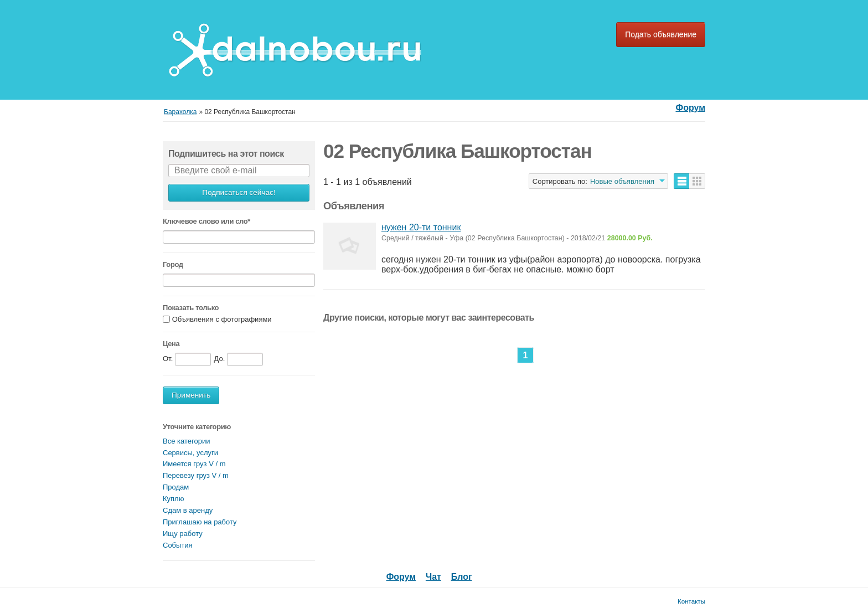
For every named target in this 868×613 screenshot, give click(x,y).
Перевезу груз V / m (196, 475)
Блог (462, 577)
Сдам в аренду (188, 510)
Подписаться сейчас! (239, 192)
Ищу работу (183, 534)
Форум (690, 108)
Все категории (186, 441)
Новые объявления (622, 181)
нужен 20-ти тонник (421, 227)
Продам (176, 487)
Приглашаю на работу (200, 522)
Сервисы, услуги (190, 453)
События (178, 545)
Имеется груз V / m (194, 464)
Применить (191, 395)
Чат (433, 577)
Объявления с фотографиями (222, 319)
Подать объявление (661, 34)
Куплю (173, 499)
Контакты (691, 601)
